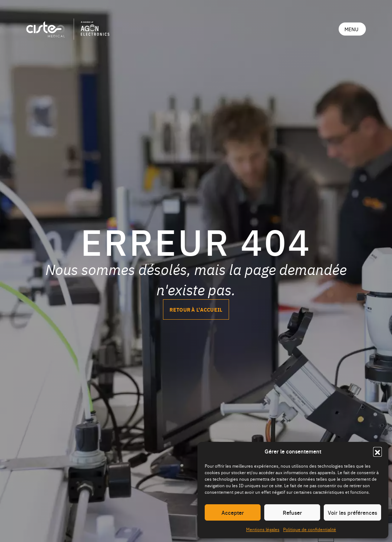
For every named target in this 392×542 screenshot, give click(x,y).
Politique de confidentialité (310, 529)
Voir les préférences (352, 512)
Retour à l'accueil (196, 309)
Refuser (292, 512)
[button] (377, 451)
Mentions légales (263, 529)
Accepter (233, 512)
